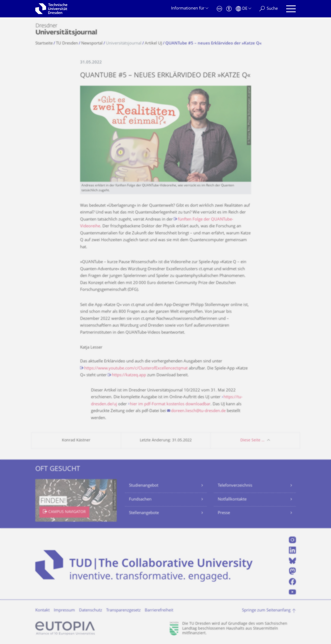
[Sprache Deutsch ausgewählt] (243, 9)
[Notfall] (219, 9)
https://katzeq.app (129, 375)
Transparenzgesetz (123, 610)
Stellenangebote (144, 513)
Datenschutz (91, 610)
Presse (224, 513)
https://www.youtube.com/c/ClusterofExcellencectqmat (136, 369)
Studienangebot (144, 486)
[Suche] (269, 9)
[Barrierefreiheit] (229, 9)
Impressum (64, 610)
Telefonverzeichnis (235, 486)
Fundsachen (140, 500)
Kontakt (42, 610)
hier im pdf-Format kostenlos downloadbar (170, 404)
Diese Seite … (252, 440)
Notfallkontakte (232, 500)
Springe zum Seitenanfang (266, 610)
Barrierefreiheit (159, 610)
